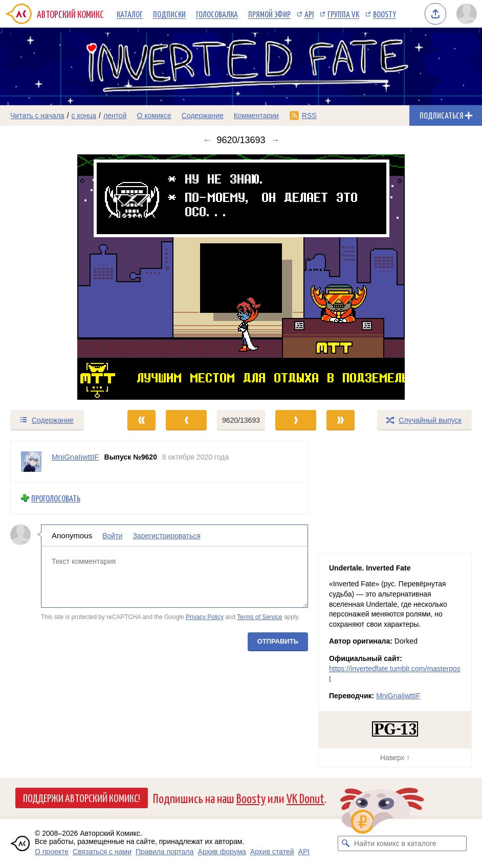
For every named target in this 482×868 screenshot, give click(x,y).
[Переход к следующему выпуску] (241, 277)
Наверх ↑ (395, 758)
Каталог (130, 14)
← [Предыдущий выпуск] (207, 140)
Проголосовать (56, 498)
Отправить (278, 641)
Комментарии (256, 116)
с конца (84, 116)
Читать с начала (37, 116)
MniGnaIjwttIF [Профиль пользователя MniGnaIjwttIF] (75, 457)
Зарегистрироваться (166, 536)
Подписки (169, 14)
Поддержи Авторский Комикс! (82, 797)
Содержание (203, 116)
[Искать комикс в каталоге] (345, 843)
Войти (112, 536)
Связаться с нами (102, 852)
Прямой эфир (269, 14)
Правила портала (165, 852)
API (309, 14)
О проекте (52, 852)
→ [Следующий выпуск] (275, 140)
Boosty (385, 14)
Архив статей (272, 852)
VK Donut (305, 798)
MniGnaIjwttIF (398, 696)
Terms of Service (260, 617)
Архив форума (222, 852)
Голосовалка (217, 14)
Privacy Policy (205, 617)
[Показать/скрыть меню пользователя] (467, 14)
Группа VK (343, 14)
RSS (309, 116)
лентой (115, 116)
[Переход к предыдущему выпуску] (60, 277)
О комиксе (154, 116)
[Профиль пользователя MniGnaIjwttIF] (31, 462)
